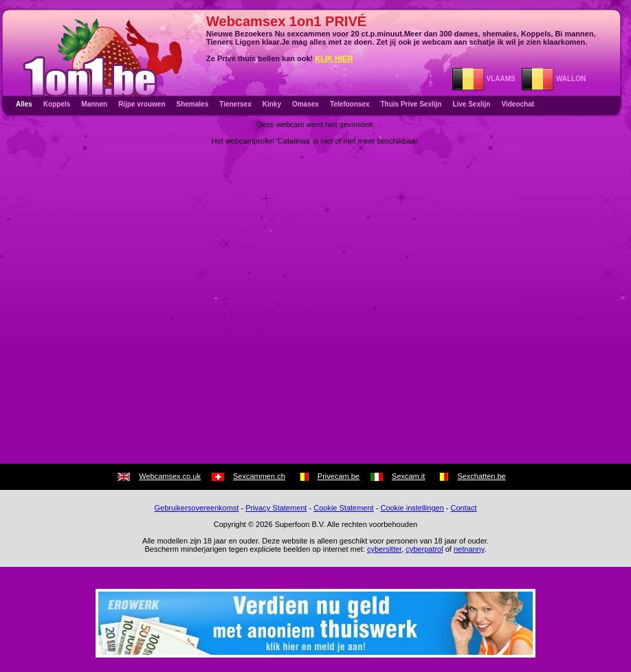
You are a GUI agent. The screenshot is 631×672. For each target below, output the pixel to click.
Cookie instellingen (412, 508)
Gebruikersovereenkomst (197, 508)
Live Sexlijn (471, 104)
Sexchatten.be (481, 476)
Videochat (518, 104)
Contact (464, 508)
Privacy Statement (276, 508)
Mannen (94, 104)
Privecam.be (339, 476)
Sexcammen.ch (259, 476)
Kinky (272, 104)
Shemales (193, 104)
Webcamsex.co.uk (170, 476)
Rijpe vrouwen (142, 104)
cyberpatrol (424, 549)
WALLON (553, 79)
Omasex (306, 104)
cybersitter (384, 549)
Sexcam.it (408, 476)
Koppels (57, 104)
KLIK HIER (334, 58)
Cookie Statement (343, 508)
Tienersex (235, 104)
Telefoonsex (350, 104)
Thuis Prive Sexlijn (411, 104)
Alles (24, 104)
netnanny (469, 549)
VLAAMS (484, 79)
